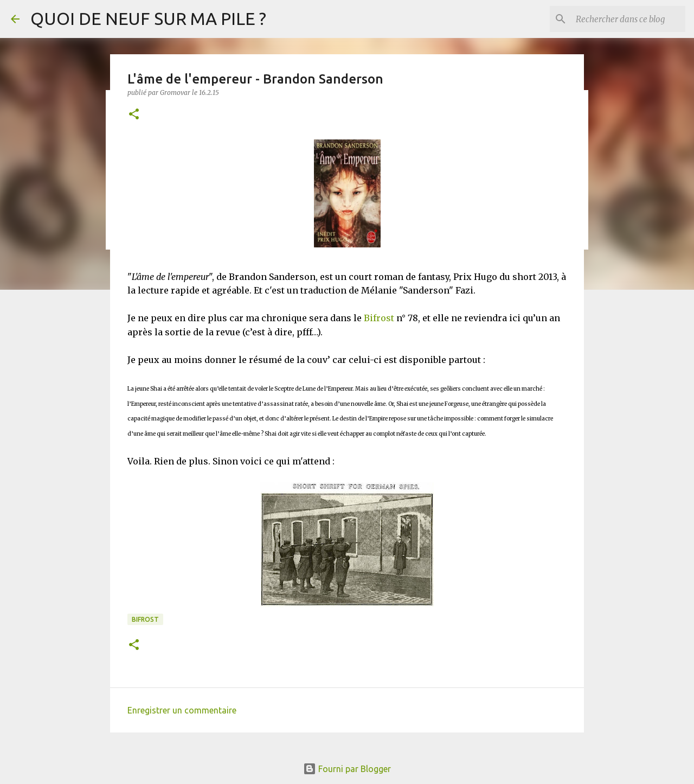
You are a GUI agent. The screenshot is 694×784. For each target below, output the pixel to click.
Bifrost (379, 318)
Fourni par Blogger (347, 769)
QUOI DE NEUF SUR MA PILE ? (148, 18)
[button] (134, 115)
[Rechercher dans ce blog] (628, 19)
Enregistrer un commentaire (182, 710)
